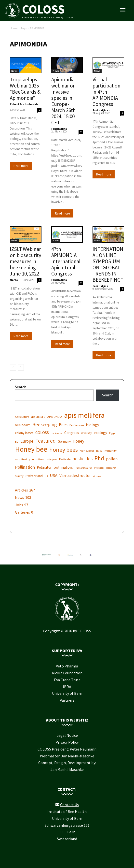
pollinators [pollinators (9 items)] (63, 467)
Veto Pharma (67, 666)
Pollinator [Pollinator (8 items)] (44, 467)
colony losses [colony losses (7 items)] (24, 433)
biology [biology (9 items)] (93, 425)
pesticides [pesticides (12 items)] (82, 459)
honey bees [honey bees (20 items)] (64, 450)
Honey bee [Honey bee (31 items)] (31, 449)
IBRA (67, 687)
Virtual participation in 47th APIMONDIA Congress (107, 92)
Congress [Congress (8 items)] (72, 433)
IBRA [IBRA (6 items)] (99, 451)
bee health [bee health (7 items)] (23, 425)
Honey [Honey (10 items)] (78, 441)
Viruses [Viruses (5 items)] (97, 476)
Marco (14, 280)
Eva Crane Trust (67, 680)
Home (14, 28)
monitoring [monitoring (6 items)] (23, 459)
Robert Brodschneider (25, 104)
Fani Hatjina (59, 129)
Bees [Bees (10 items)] (63, 425)
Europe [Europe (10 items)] (27, 441)
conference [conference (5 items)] (57, 433)
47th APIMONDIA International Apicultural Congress (66, 261)
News (14, 71)
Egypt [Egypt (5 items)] (112, 433)
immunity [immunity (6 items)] (110, 451)
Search (21, 387)
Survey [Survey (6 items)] (19, 476)
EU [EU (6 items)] (17, 441)
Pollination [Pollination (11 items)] (25, 467)
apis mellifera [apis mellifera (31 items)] (84, 415)
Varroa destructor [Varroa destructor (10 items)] (75, 476)
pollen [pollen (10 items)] (112, 459)
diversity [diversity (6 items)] (86, 433)
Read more (21, 166)
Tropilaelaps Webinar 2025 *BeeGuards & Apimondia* (25, 89)
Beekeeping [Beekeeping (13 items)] (45, 424)
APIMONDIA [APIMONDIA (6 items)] (55, 417)
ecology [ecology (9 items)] (100, 433)
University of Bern (67, 693)
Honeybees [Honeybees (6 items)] (87, 451)
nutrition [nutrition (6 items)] (38, 459)
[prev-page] (13, 367)
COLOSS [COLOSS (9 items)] (42, 433)
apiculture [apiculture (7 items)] (38, 417)
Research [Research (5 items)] (111, 468)
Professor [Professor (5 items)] (99, 468)
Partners (67, 700)
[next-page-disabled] (21, 367)
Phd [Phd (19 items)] (99, 458)
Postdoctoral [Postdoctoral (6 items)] (83, 468)
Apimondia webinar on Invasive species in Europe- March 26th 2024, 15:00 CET (64, 101)
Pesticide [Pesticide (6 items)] (65, 459)
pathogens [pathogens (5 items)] (51, 459)
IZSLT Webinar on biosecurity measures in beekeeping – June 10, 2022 (26, 261)
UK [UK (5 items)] (46, 476)
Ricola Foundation (67, 673)
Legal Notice (67, 735)
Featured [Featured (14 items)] (46, 441)
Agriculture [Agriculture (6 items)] (22, 417)
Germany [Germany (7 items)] (64, 441)
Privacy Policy (67, 742)
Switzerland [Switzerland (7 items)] (34, 476)
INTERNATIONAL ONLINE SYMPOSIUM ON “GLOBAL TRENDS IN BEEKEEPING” (108, 264)
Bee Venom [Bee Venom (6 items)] (77, 425)
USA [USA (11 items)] (54, 475)
